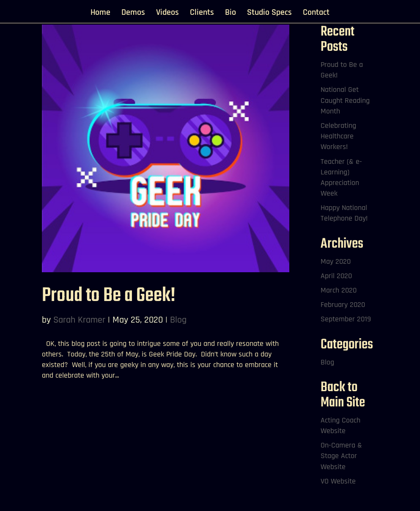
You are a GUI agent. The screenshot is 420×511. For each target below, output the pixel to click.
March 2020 (339, 290)
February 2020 (343, 305)
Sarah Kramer (79, 320)
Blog (178, 320)
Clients (202, 14)
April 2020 (336, 276)
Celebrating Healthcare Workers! (338, 136)
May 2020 (336, 261)
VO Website (338, 481)
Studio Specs (269, 14)
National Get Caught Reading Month (345, 100)
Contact (316, 14)
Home (100, 14)
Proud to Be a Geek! (109, 296)
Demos (133, 14)
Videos (167, 14)
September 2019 (346, 319)
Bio (231, 14)
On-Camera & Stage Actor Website (341, 456)
